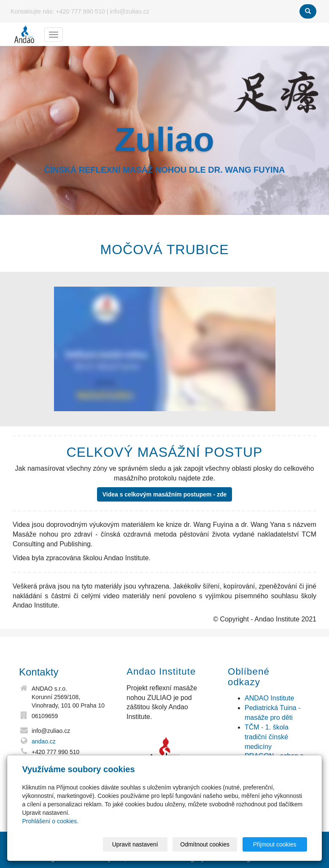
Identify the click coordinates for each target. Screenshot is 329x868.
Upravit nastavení (135, 844)
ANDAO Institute (269, 698)
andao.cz (44, 741)
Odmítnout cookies (205, 844)
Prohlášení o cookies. (50, 821)
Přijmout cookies (275, 844)
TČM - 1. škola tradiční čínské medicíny (267, 737)
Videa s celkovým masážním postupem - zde (165, 494)
